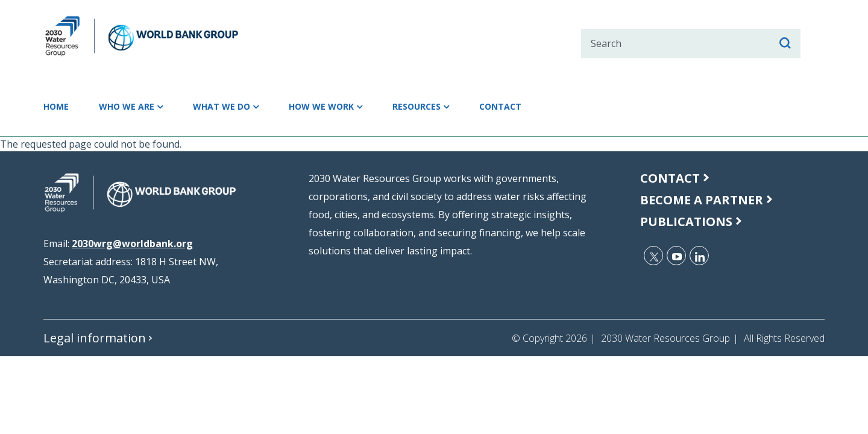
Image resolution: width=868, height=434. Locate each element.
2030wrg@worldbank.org (132, 244)
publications (686, 222)
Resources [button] (482, 107)
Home (60, 107)
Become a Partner (702, 200)
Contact (580, 107)
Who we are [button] (143, 107)
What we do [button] (253, 107)
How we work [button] (370, 107)
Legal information (95, 338)
